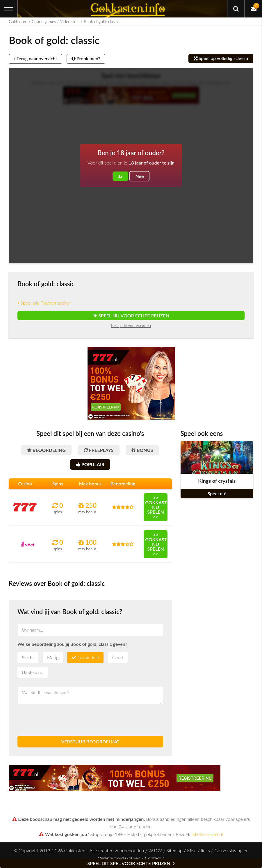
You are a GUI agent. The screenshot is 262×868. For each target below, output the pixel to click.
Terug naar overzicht (37, 59)
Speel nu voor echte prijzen (131, 316)
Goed (118, 659)
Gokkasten (18, 21)
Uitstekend (33, 674)
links (205, 852)
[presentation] (62, 722)
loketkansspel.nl (207, 836)
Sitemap (174, 852)
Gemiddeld (88, 659)
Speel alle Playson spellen (44, 303)
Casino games (44, 21)
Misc (192, 852)
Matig (53, 659)
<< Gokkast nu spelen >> (156, 509)
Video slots (70, 21)
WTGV (155, 852)
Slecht (28, 659)
